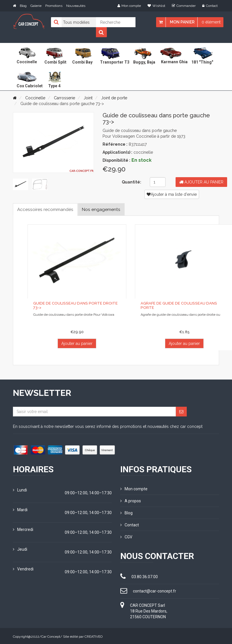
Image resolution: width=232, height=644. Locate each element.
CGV (126, 536)
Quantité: (131, 182)
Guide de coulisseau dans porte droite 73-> (74, 306)
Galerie (36, 6)
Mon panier (182, 22)
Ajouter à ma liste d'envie (172, 194)
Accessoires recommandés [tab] (46, 209)
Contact (210, 6)
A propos (131, 501)
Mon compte (129, 6)
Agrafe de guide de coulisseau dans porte (178, 306)
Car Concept (51, 635)
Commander (184, 6)
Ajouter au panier (201, 182)
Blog (23, 6)
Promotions (54, 6)
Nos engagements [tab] (104, 209)
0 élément (211, 22)
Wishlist (156, 6)
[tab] (20, 184)
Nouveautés (76, 6)
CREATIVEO (94, 635)
